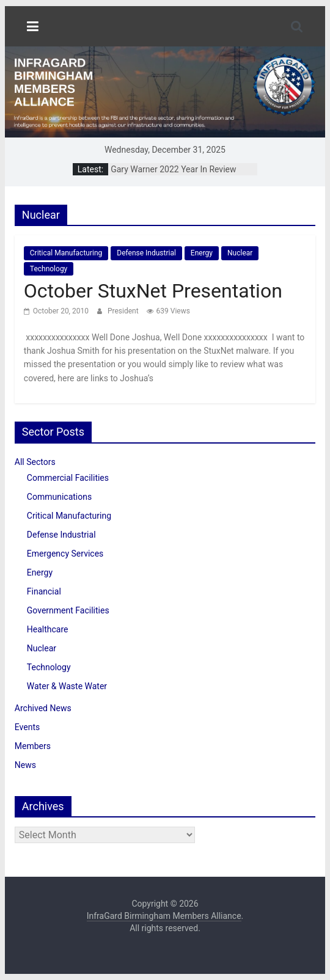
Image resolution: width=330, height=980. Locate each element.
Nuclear (240, 253)
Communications (59, 497)
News (25, 765)
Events (27, 727)
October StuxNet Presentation (153, 291)
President (124, 311)
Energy (202, 253)
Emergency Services (65, 554)
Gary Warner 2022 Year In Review (173, 169)
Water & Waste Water (67, 686)
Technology (49, 269)
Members (33, 746)
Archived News (43, 708)
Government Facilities (68, 610)
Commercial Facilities (68, 478)
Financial (44, 591)
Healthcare (48, 629)
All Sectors (35, 462)
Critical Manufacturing (66, 253)
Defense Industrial (146, 253)
